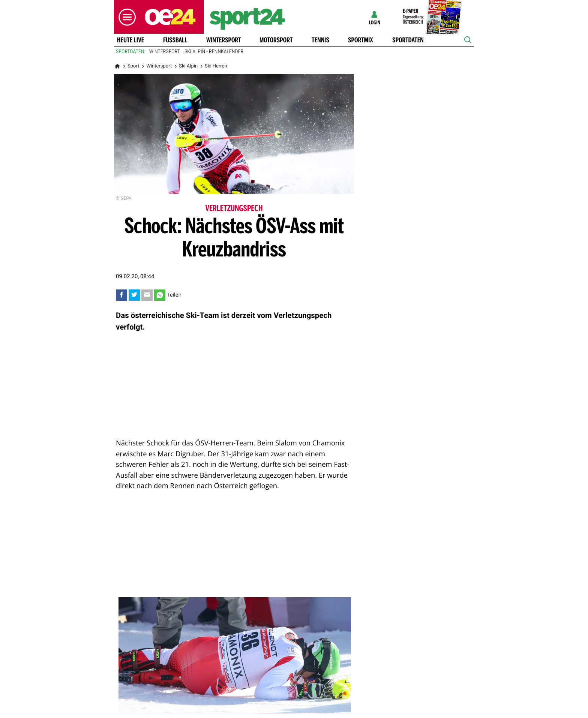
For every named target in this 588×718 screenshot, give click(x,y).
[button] (125, 17)
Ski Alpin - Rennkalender (214, 52)
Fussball (175, 40)
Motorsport (276, 40)
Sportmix (361, 40)
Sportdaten (408, 40)
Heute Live (130, 40)
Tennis (320, 40)
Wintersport (224, 40)
